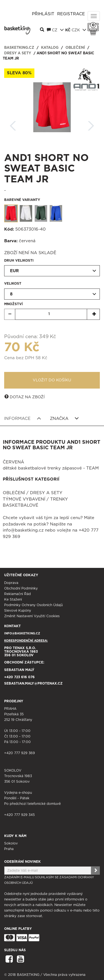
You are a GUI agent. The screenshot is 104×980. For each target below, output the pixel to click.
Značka (64, 418)
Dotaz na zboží (25, 397)
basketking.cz (19, 48)
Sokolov (11, 843)
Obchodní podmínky (21, 588)
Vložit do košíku (52, 380)
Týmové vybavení (24, 499)
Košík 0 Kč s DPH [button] (95, 25)
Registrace (71, 14)
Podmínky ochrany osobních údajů (33, 605)
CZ (55, 30)
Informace (23, 418)
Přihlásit (43, 14)
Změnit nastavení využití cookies (32, 616)
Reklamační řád (17, 594)
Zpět (13, 124)
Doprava (11, 583)
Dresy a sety (18, 53)
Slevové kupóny (18, 611)
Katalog (50, 48)
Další (91, 124)
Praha (9, 849)
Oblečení (75, 48)
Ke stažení (13, 599)
